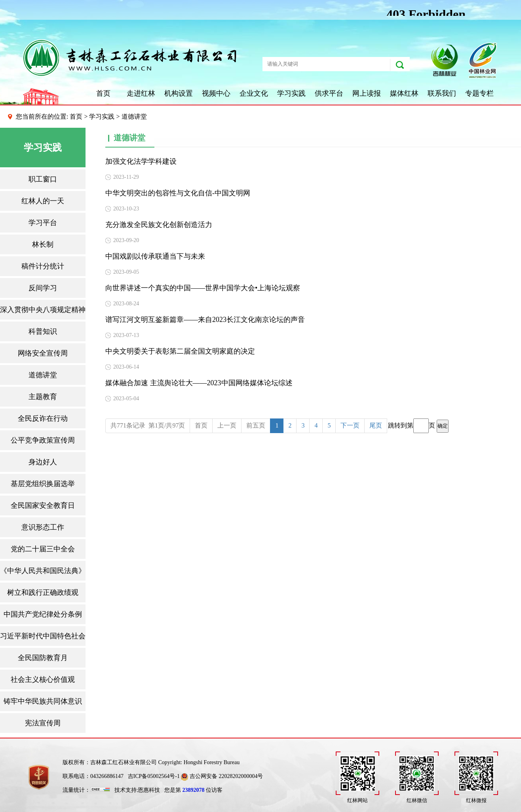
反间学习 (43, 288)
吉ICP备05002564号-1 (154, 776)
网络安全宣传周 (43, 353)
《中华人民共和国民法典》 (43, 571)
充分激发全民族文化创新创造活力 (159, 225)
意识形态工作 (43, 527)
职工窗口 (43, 179)
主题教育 (43, 397)
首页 (103, 93)
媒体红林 (404, 93)
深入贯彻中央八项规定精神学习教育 (43, 310)
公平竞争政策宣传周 (43, 440)
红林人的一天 (43, 201)
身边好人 (43, 462)
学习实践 (291, 93)
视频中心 (216, 93)
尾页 (376, 425)
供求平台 (329, 93)
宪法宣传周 (43, 723)
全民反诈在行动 (43, 418)
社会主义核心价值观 (43, 680)
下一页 (350, 425)
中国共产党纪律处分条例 (43, 614)
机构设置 (179, 93)
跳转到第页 (418, 426)
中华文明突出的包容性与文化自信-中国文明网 (178, 193)
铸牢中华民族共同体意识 (43, 701)
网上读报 (367, 93)
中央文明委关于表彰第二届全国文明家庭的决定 (180, 351)
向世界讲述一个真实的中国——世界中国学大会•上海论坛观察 (203, 288)
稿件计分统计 (43, 266)
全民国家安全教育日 (43, 505)
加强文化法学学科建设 (141, 161)
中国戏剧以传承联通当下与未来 (155, 256)
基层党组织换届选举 (43, 484)
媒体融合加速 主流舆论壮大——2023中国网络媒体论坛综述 (199, 383)
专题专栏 (479, 93)
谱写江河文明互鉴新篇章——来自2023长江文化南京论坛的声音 (205, 320)
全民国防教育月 (43, 658)
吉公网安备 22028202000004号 (222, 776)
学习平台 (43, 223)
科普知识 (43, 331)
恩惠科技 (149, 790)
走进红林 (141, 93)
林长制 (43, 244)
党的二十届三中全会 (43, 549)
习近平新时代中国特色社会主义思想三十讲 (43, 636)
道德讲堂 (43, 375)
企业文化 (254, 93)
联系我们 (442, 93)
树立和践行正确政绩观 (43, 592)
